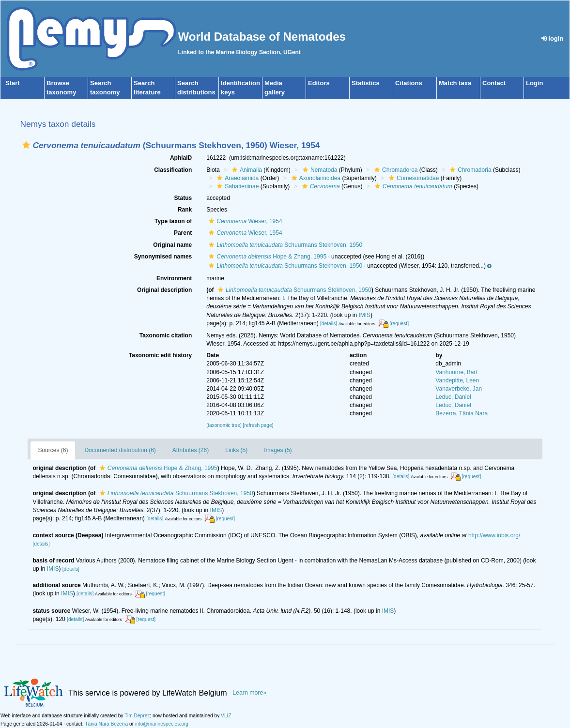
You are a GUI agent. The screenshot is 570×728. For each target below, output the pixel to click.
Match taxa (455, 83)
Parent (183, 233)
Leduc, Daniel (453, 397)
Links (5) (236, 450)
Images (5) (278, 450)
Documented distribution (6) (120, 450)
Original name (172, 245)
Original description (164, 290)
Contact (494, 83)
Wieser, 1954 (244, 221)
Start (13, 83)
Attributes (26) (191, 450)
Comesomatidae (413, 178)
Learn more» (249, 693)
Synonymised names (163, 257)
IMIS (364, 315)
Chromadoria (469, 170)
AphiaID (181, 158)
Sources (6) (53, 450)
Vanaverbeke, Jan (459, 389)
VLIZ (226, 716)
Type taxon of (173, 221)
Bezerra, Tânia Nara (462, 413)
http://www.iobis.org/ (494, 535)
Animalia (246, 170)
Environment (174, 278)
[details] (329, 324)
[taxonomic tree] (224, 425)
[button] (26, 145)
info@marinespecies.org (162, 724)
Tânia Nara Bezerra (106, 724)
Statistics (366, 83)
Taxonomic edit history (160, 355)
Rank (185, 210)
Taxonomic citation (166, 335)
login (553, 38)
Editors (319, 83)
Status (183, 198)
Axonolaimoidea (315, 178)
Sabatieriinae (237, 186)
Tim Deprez (137, 716)
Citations (409, 83)
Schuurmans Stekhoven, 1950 (284, 245)
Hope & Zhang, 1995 (266, 257)
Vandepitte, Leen (457, 380)
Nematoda (319, 170)
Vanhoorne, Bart (456, 372)
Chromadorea (395, 170)
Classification (173, 170)
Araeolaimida (237, 178)
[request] (399, 324)
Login (534, 83)
